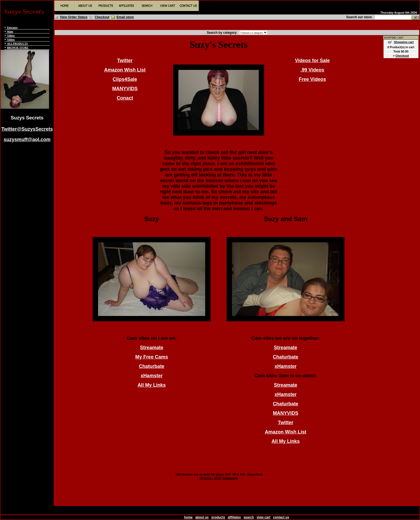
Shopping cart (404, 42)
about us (202, 517)
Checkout (102, 17)
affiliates (234, 517)
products (218, 517)
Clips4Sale (125, 79)
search (249, 517)
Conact (125, 98)
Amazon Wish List (125, 70)
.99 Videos (312, 70)
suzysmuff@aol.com (27, 140)
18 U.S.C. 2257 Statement (218, 478)
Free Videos (312, 79)
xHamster (152, 376)
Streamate (152, 348)
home (188, 517)
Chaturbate (152, 366)
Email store (125, 17)
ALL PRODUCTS (17, 44)
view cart (263, 517)
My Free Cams (152, 357)
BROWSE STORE (18, 48)
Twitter (125, 61)
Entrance (12, 27)
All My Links (152, 385)
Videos (11, 35)
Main (10, 31)
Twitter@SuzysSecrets (27, 129)
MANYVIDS (125, 89)
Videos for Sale (312, 61)
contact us (281, 517)
